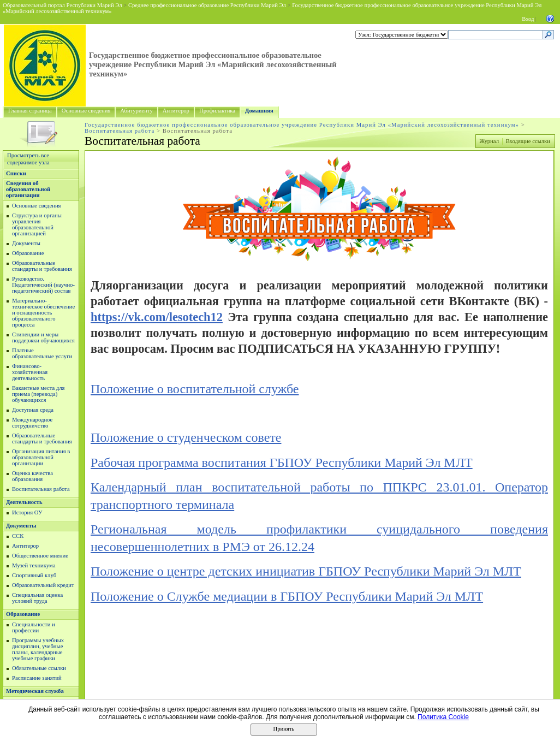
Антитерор (176, 111)
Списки (16, 173)
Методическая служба (35, 691)
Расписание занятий (37, 678)
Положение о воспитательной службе (195, 389)
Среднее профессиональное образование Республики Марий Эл (207, 5)
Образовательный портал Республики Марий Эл (62, 5)
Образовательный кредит (43, 585)
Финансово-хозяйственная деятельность (30, 372)
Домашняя (259, 111)
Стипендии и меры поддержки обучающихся (43, 337)
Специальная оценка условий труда (37, 598)
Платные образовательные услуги (42, 353)
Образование (28, 253)
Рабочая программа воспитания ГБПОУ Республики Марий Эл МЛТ (282, 463)
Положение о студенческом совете (186, 437)
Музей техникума (34, 565)
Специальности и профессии (34, 627)
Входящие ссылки (528, 141)
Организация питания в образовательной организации (41, 457)
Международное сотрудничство (32, 423)
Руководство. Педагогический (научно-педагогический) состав (43, 285)
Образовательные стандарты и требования (42, 266)
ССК (18, 536)
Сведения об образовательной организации (28, 189)
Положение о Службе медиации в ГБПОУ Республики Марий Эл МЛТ (287, 596)
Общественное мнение (40, 556)
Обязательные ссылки (39, 668)
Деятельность (24, 502)
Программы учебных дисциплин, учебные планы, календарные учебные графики (38, 649)
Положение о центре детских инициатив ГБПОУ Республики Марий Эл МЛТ (306, 571)
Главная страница (30, 111)
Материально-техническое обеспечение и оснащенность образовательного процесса (43, 313)
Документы (26, 243)
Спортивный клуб (34, 575)
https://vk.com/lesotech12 (157, 317)
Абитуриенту (136, 111)
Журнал (489, 141)
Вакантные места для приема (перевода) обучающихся (38, 394)
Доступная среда (33, 410)
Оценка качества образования (32, 476)
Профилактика (217, 111)
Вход (528, 19)
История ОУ (27, 512)
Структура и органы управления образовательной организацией (37, 224)
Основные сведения (86, 111)
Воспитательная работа (120, 131)
